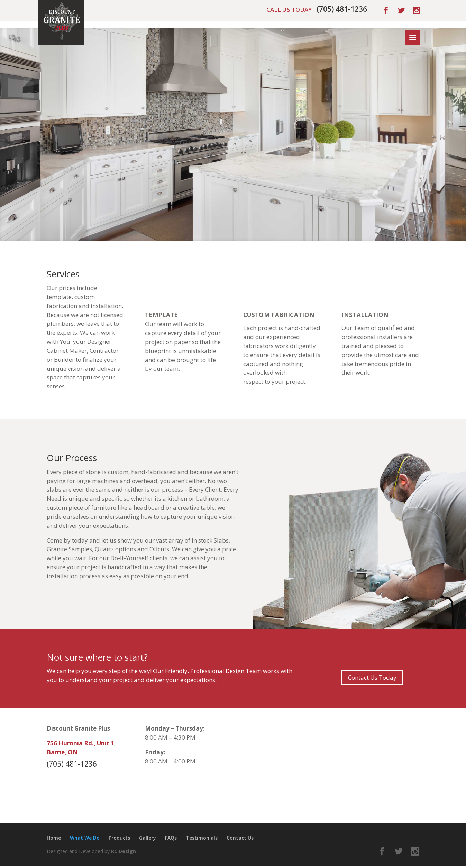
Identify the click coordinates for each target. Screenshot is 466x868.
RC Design (124, 851)
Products (119, 838)
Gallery (148, 838)
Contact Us (240, 838)
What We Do (85, 838)
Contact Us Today (372, 677)
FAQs (171, 838)
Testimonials (202, 838)
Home (54, 838)
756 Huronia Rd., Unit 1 (80, 743)
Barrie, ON (62, 752)
